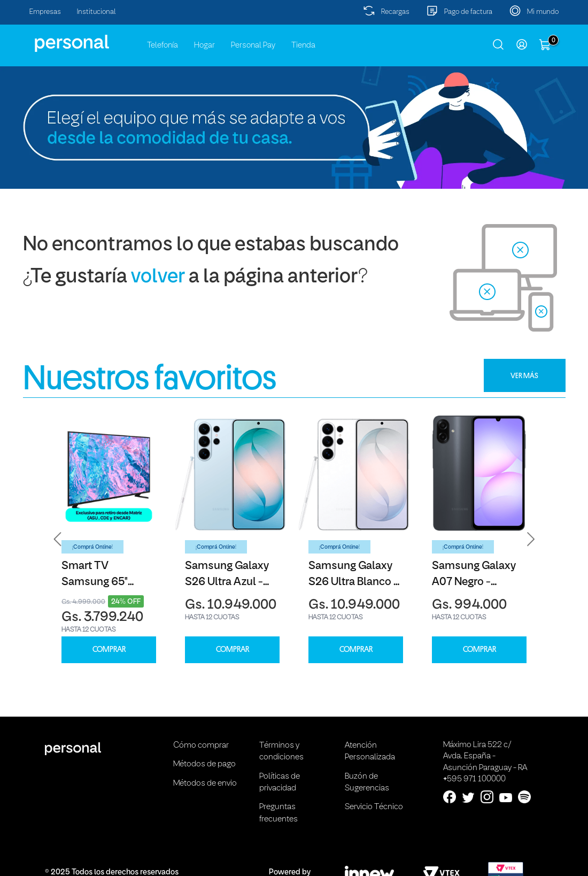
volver (158, 277)
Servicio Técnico (374, 807)
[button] (58, 539)
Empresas (45, 12)
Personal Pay (253, 45)
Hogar (204, 45)
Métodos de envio (205, 783)
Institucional (96, 12)
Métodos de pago (204, 764)
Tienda (303, 45)
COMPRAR (109, 650)
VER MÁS (524, 375)
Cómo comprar (201, 746)
